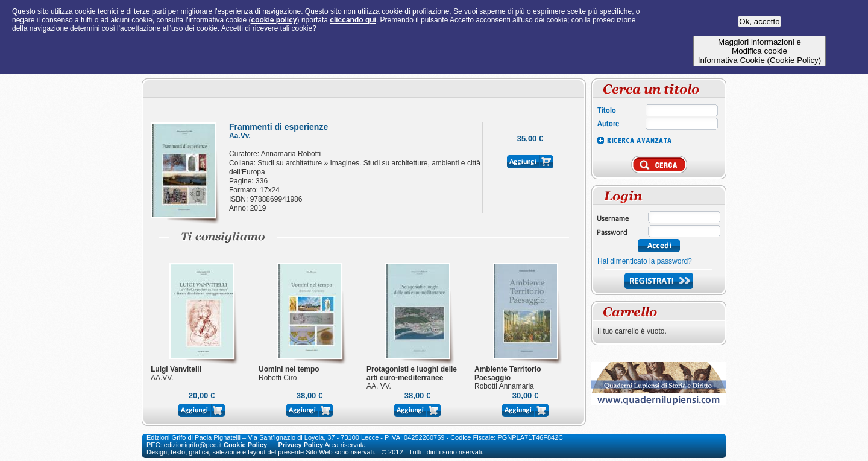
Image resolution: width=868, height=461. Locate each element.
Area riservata (345, 445)
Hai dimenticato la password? (645, 261)
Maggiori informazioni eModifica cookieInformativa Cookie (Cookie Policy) (759, 51)
